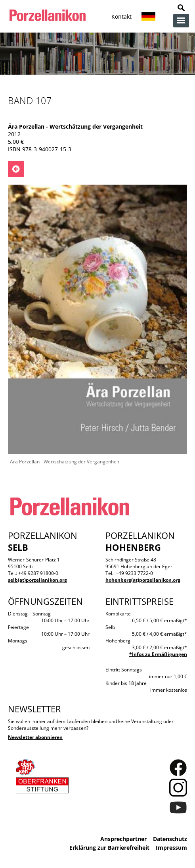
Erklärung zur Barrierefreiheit (109, 848)
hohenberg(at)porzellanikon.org (143, 580)
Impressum (171, 848)
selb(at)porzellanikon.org (37, 580)
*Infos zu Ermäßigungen (158, 654)
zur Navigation (181, 21)
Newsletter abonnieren (35, 737)
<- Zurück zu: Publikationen (16, 169)
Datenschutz (170, 839)
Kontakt (121, 16)
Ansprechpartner (123, 839)
